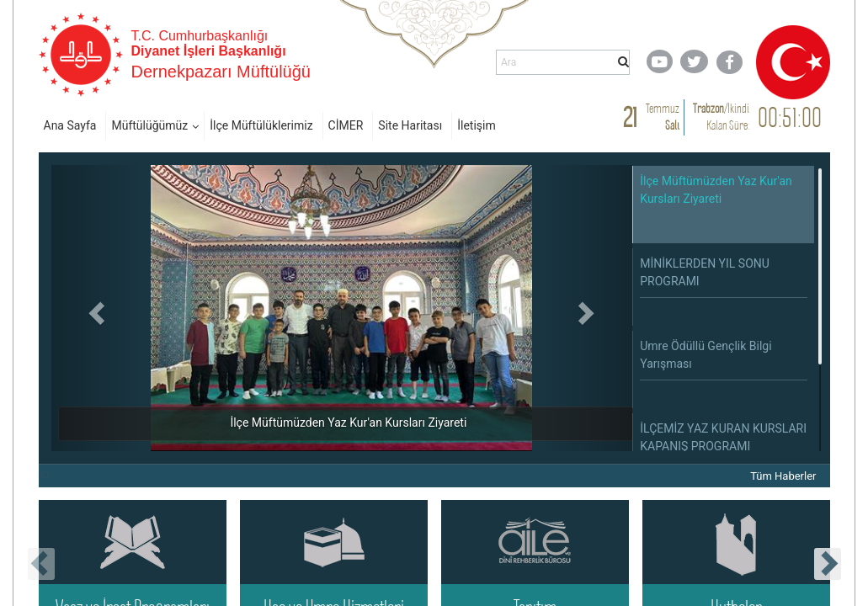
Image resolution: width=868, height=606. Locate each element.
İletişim (477, 125)
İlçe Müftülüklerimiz (261, 125)
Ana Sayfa (70, 125)
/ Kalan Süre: (721, 117)
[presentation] (41, 564)
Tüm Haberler (783, 476)
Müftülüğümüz (149, 125)
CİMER (346, 125)
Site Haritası (410, 125)
